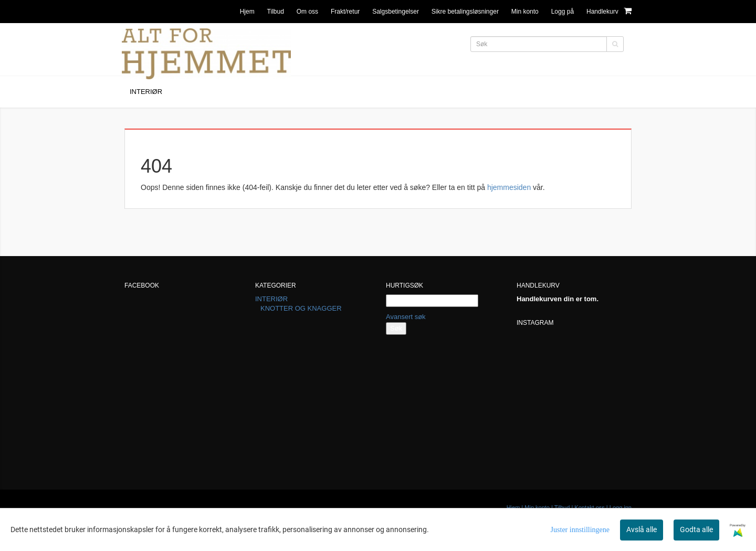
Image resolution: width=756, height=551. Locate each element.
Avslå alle (642, 529)
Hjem (247, 12)
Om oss (307, 12)
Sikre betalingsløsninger (465, 12)
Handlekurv (609, 11)
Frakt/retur (345, 12)
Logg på (563, 12)
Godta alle (696, 529)
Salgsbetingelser (396, 12)
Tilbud (276, 12)
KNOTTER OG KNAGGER (301, 308)
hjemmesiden (509, 187)
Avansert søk (406, 317)
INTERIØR (271, 299)
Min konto (525, 12)
